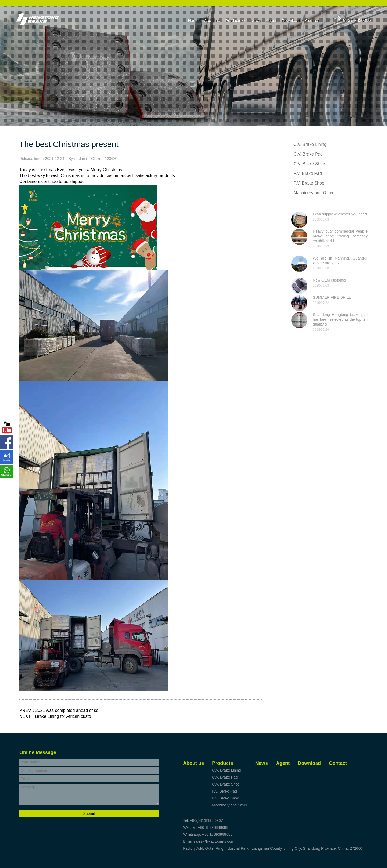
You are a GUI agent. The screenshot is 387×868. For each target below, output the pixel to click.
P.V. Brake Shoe (309, 183)
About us (212, 21)
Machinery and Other (313, 193)
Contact (312, 21)
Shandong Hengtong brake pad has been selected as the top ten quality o (340, 319)
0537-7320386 (357, 21)
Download (291, 21)
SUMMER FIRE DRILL (332, 297)
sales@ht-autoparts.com (214, 841)
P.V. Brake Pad (308, 173)
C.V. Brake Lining (310, 144)
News (256, 21)
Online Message (38, 752)
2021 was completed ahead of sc (67, 710)
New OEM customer (330, 280)
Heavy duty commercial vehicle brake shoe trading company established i (340, 236)
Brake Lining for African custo (63, 716)
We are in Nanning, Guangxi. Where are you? (340, 261)
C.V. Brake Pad (308, 154)
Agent (271, 21)
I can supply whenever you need (340, 214)
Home (193, 21)
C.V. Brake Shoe (309, 164)
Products (233, 21)
